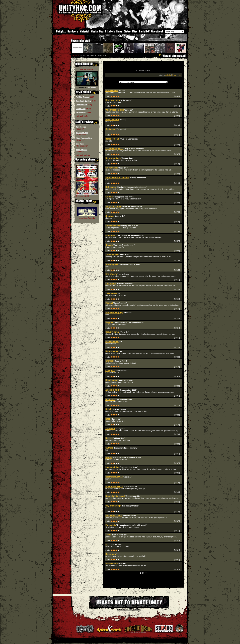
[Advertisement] (143, 585)
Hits (179, 75)
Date (174, 75)
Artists (168, 75)
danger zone (85, 55)
